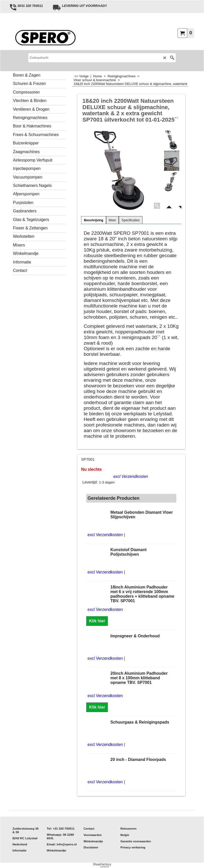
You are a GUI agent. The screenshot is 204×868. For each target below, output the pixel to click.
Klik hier (97, 621)
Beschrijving (94, 220)
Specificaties (131, 220)
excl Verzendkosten (130, 476)
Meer (113, 220)
